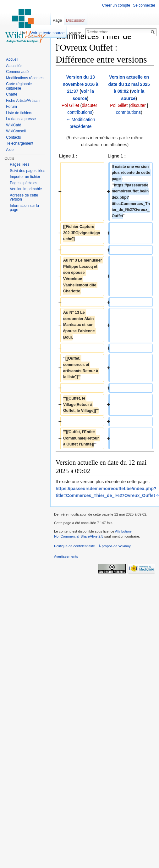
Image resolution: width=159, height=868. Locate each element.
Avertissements (66, 556)
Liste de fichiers (19, 113)
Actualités (14, 66)
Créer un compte (116, 5)
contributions (80, 112)
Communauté (17, 72)
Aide (10, 150)
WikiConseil (16, 131)
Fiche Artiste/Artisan (23, 101)
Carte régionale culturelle (19, 86)
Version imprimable (26, 189)
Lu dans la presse (21, 119)
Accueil (12, 59)
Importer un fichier (25, 177)
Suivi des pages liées (27, 171)
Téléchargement (20, 143)
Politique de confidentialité (74, 546)
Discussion (76, 20)
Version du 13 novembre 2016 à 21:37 (80, 84)
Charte (12, 94)
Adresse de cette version (24, 197)
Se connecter (144, 5)
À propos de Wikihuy (115, 546)
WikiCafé (14, 125)
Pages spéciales (23, 183)
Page (57, 20)
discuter (89, 105)
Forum (11, 107)
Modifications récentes (25, 78)
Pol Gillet (70, 105)
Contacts (13, 137)
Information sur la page (24, 208)
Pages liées (19, 164)
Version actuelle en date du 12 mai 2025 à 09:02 (129, 84)
